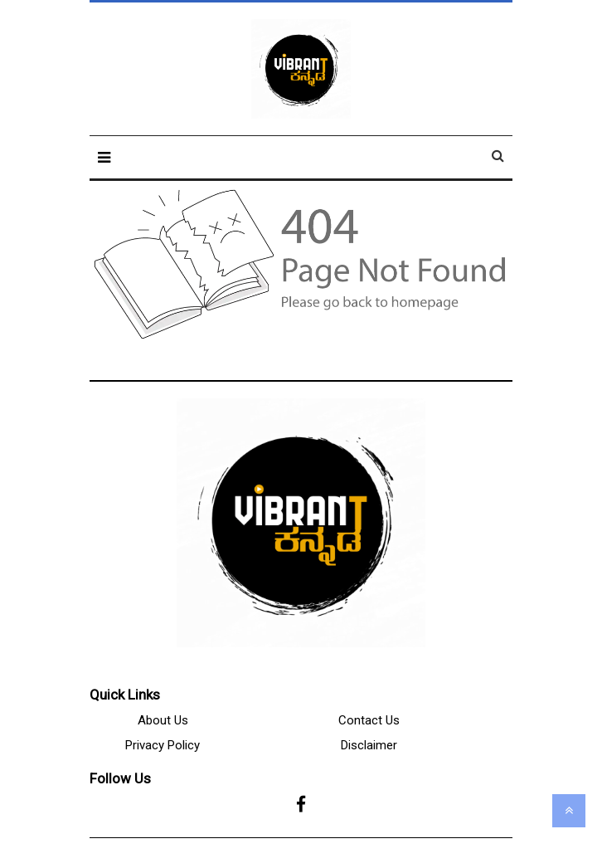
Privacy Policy (163, 745)
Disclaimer (369, 745)
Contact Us (369, 720)
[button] (104, 157)
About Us (163, 720)
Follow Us (120, 778)
